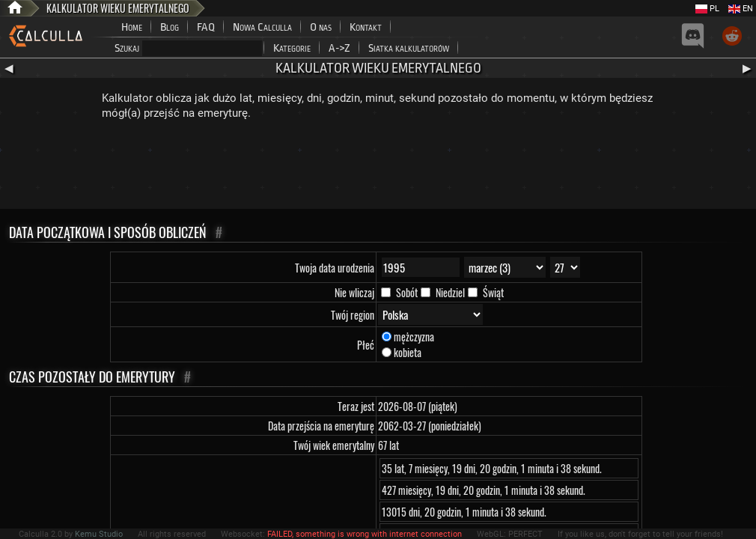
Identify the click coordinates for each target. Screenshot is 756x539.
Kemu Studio (99, 534)
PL (707, 9)
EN (741, 9)
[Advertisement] (378, 168)
